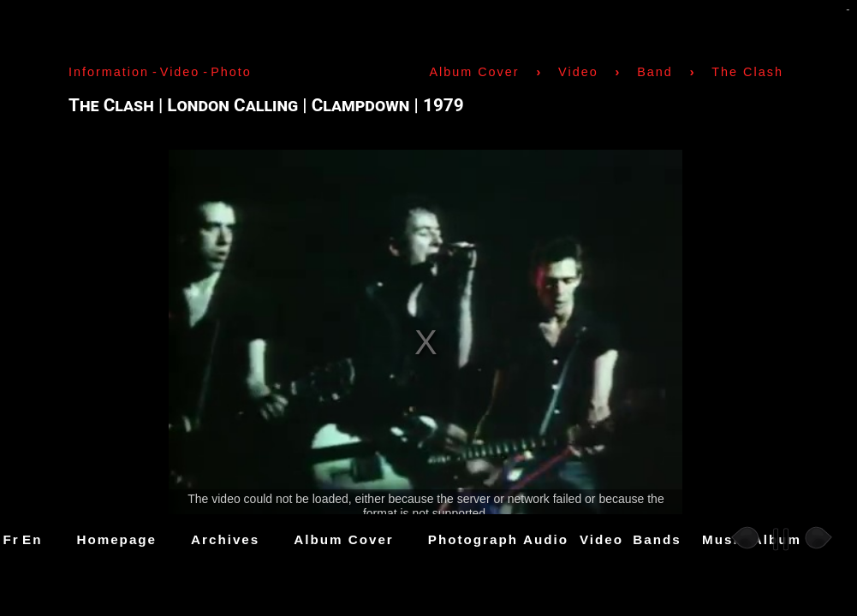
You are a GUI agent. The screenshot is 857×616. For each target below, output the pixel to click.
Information (109, 72)
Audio (546, 539)
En (32, 539)
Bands (657, 539)
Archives (225, 539)
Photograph (473, 539)
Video (601, 539)
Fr (11, 539)
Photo (231, 72)
